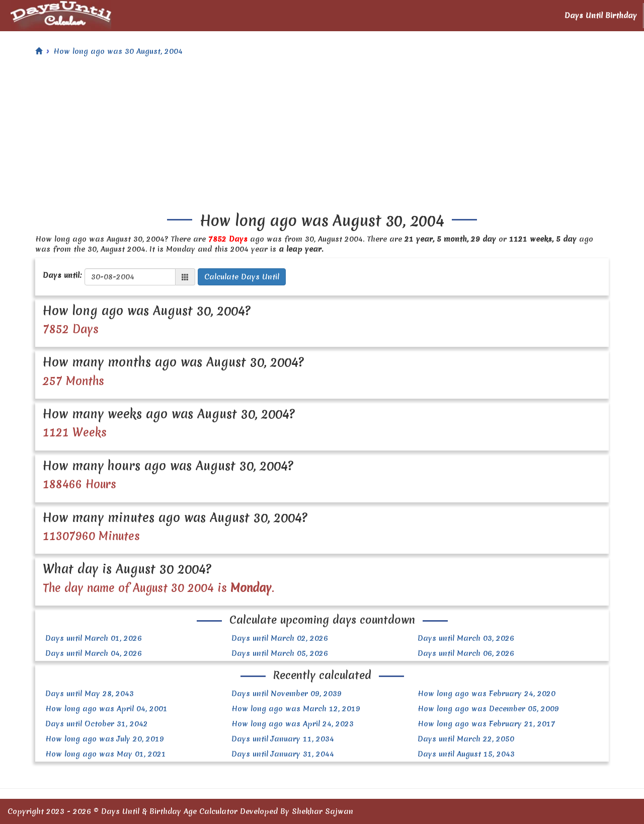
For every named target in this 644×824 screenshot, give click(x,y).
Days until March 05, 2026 (280, 653)
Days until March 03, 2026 (466, 638)
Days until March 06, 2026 (466, 653)
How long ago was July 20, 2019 (105, 739)
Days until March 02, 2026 (280, 638)
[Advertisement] (322, 137)
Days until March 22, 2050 (466, 739)
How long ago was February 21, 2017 (487, 724)
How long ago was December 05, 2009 (488, 709)
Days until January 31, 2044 (283, 754)
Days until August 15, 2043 (466, 754)
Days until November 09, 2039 (287, 694)
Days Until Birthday (601, 16)
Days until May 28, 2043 (90, 694)
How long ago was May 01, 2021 (106, 754)
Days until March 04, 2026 (94, 653)
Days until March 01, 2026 (94, 638)
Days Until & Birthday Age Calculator (169, 811)
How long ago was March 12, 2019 (296, 709)
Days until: (62, 275)
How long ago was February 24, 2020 (487, 694)
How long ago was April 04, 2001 (106, 709)
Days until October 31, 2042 (97, 724)
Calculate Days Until (242, 277)
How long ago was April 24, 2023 (293, 724)
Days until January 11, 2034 (283, 739)
